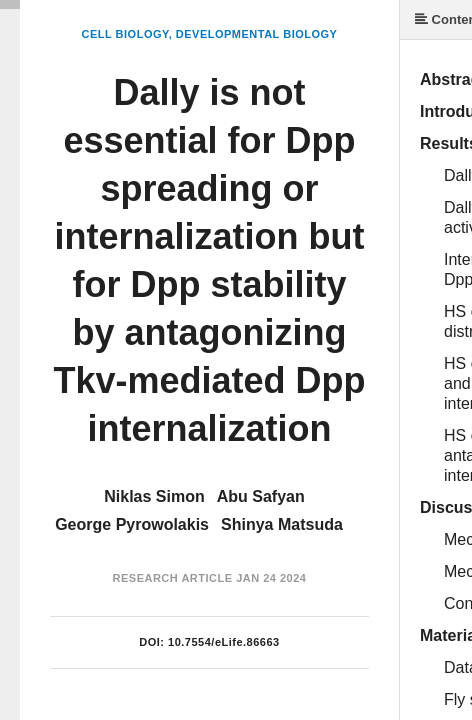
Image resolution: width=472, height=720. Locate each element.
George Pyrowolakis (132, 524)
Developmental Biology (257, 34)
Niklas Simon (154, 496)
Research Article (173, 578)
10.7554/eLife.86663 (224, 642)
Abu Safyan (261, 496)
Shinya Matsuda (282, 524)
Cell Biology (125, 34)
